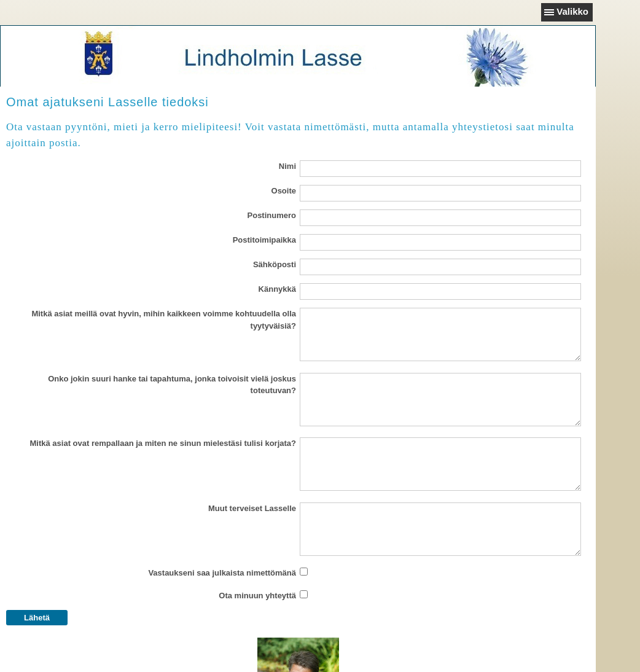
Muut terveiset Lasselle (252, 508)
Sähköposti (275, 264)
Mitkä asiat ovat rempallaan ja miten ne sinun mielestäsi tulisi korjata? (163, 443)
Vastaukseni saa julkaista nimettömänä (222, 573)
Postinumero (272, 215)
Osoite (284, 191)
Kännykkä (277, 289)
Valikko (572, 11)
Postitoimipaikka (264, 240)
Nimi (287, 166)
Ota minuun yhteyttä (257, 596)
